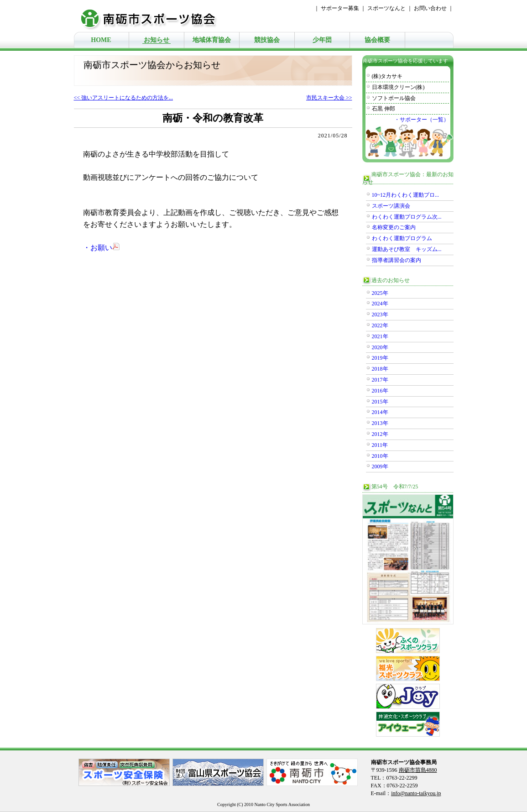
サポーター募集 (340, 8)
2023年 (380, 314)
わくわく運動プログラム (402, 238)
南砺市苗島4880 (418, 770)
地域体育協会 (212, 40)
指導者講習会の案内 (397, 260)
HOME (101, 40)
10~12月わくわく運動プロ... (406, 195)
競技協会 (267, 40)
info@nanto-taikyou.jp (416, 793)
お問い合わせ (430, 8)
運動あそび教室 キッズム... (407, 249)
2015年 (380, 402)
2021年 (380, 336)
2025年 (380, 293)
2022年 (380, 325)
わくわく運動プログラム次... (407, 217)
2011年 (380, 445)
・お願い (101, 248)
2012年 (380, 434)
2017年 (380, 380)
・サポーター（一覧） (422, 120)
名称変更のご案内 (394, 227)
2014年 (380, 412)
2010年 (380, 456)
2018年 (380, 369)
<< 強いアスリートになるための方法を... (124, 98)
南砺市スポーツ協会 (154, 16)
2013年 (380, 423)
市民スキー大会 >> (329, 98)
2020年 (380, 347)
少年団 (322, 40)
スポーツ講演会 (391, 206)
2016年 (380, 391)
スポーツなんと (386, 8)
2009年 (380, 466)
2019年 (380, 358)
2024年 (380, 304)
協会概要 (377, 40)
